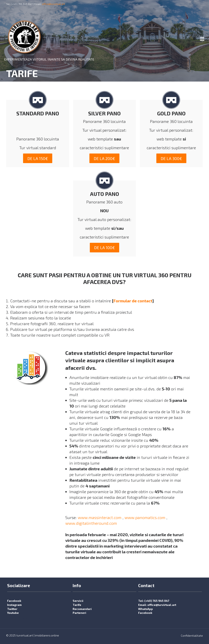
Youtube (13, 613)
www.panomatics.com (145, 518)
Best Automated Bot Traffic (26, 619)
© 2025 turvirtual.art (20, 635)
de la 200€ (104, 158)
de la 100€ (104, 248)
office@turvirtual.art (53, 4)
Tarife (77, 605)
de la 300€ (171, 158)
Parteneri (79, 613)
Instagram (14, 605)
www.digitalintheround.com (91, 523)
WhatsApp (146, 609)
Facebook (14, 601)
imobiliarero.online (47, 635)
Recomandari (82, 609)
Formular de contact (133, 301)
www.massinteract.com (100, 518)
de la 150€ (38, 158)
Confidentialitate (192, 636)
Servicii (78, 601)
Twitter (12, 609)
